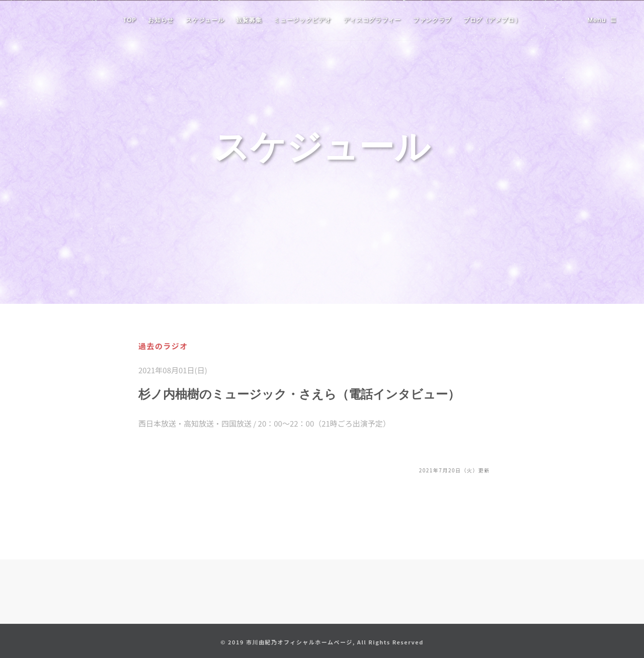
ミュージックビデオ (302, 20)
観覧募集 (249, 20)
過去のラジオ (163, 346)
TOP (130, 20)
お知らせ (161, 20)
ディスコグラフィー (372, 20)
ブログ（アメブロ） (492, 20)
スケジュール (205, 20)
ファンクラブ (432, 20)
